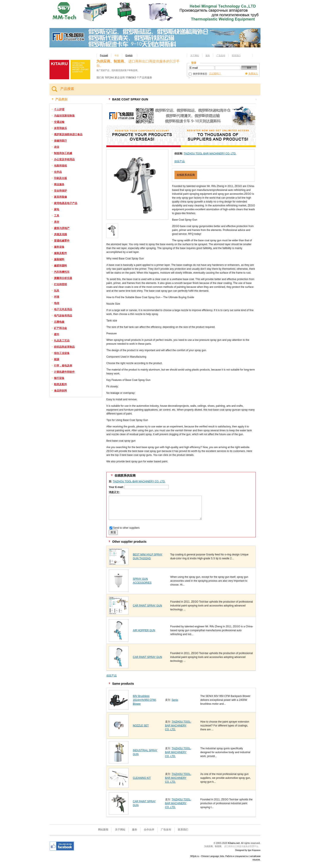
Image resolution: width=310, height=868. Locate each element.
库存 (57, 222)
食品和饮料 (60, 391)
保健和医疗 (60, 141)
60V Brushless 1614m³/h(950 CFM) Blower (144, 700)
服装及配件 (60, 253)
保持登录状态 (198, 74)
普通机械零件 (62, 241)
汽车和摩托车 (62, 272)
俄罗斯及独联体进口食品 (68, 134)
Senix (175, 700)
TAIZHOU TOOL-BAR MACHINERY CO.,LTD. (210, 154)
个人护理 (59, 109)
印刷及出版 (60, 178)
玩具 (57, 291)
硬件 (57, 334)
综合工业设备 (62, 353)
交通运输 (59, 122)
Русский (104, 55)
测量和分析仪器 (63, 278)
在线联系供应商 (186, 175)
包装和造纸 (60, 166)
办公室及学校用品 (64, 159)
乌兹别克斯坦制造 (64, 116)
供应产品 (180, 161)
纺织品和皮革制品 (64, 347)
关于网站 (195, 55)
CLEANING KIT (142, 778)
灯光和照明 (60, 284)
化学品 (58, 172)
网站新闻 (103, 830)
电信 (57, 303)
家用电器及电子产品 (66, 203)
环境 (57, 297)
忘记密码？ (215, 73)
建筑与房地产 (62, 228)
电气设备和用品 (63, 316)
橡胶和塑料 (60, 266)
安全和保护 (60, 191)
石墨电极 (59, 322)
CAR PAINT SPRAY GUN (147, 606)
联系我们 (236, 55)
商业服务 (59, 184)
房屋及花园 (60, 234)
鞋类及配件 (60, 384)
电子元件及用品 (63, 309)
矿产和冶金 (60, 328)
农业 (57, 147)
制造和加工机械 (63, 153)
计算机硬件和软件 (64, 372)
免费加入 (253, 73)
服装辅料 (59, 259)
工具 (57, 216)
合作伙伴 (149, 830)
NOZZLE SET (141, 726)
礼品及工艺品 (62, 341)
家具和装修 (60, 197)
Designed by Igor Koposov (248, 850)
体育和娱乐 (60, 128)
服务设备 (59, 247)
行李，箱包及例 (63, 366)
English (129, 55)
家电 (57, 209)
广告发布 (221, 55)
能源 (57, 359)
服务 (208, 55)
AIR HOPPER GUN (144, 630)
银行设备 (59, 378)
